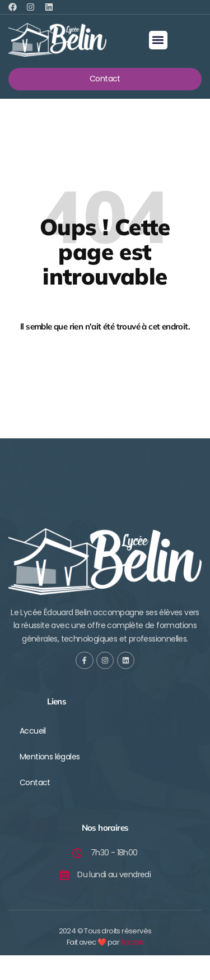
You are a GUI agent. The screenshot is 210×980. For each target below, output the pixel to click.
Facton (132, 942)
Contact (35, 782)
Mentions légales (50, 757)
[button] (158, 40)
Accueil (33, 731)
